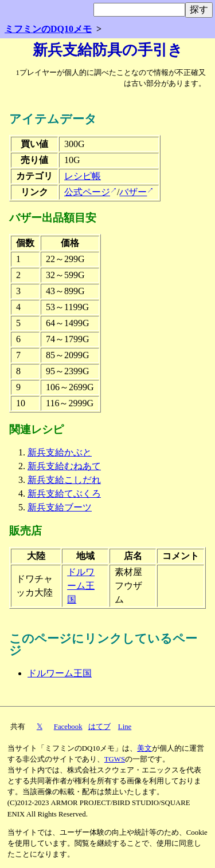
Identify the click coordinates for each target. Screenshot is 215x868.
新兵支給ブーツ (60, 507)
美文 (144, 748)
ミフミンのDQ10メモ (48, 29)
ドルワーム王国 (81, 586)
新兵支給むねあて (64, 466)
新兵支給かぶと (60, 452)
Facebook (68, 727)
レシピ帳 (83, 176)
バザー (133, 192)
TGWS (115, 759)
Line (125, 727)
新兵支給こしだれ (64, 480)
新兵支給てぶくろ (64, 494)
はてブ (99, 727)
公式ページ (87, 192)
